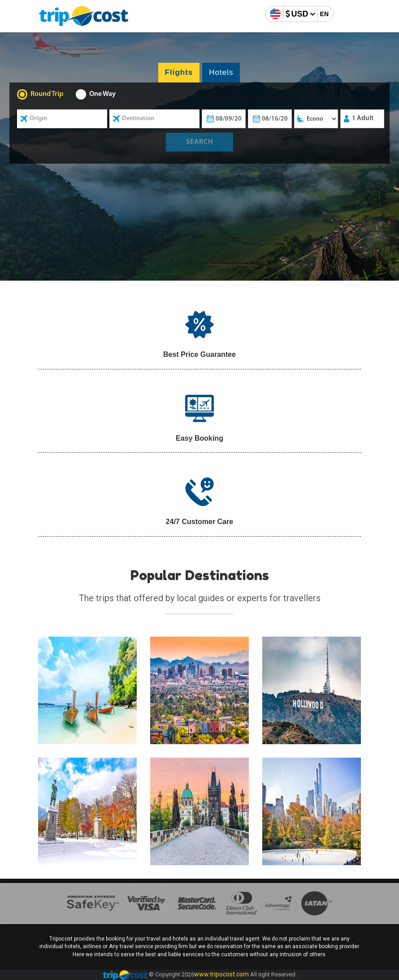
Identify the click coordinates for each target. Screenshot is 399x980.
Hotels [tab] (221, 72)
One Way (102, 94)
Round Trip (47, 94)
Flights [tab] (179, 72)
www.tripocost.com (221, 974)
